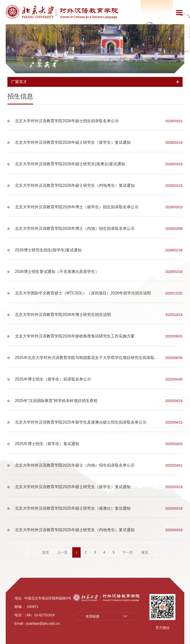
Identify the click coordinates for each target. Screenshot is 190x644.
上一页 (62, 552)
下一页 (128, 552)
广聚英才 (43, 65)
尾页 (145, 552)
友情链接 (93, 616)
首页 (46, 552)
